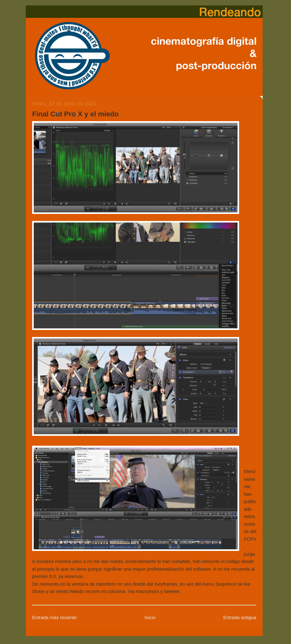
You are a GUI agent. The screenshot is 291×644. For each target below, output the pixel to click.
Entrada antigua (240, 618)
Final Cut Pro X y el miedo (75, 114)
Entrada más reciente (54, 618)
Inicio (150, 618)
